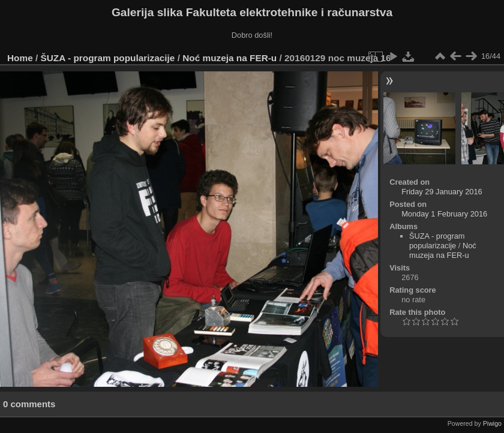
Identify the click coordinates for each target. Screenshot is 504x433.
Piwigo (492, 423)
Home (20, 58)
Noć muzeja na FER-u (229, 58)
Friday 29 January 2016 (442, 192)
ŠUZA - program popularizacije (108, 58)
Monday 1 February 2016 (444, 214)
